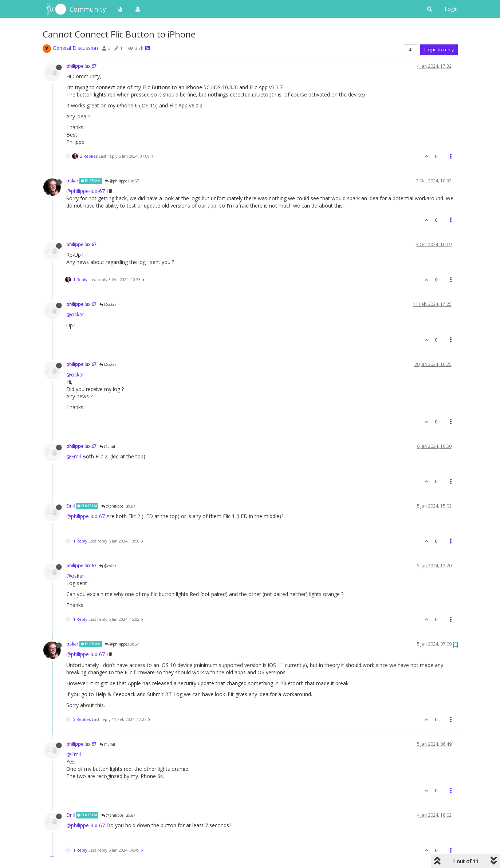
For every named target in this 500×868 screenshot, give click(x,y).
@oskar (108, 304)
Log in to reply (439, 50)
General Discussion (75, 48)
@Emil (107, 446)
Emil (70, 506)
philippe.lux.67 (81, 66)
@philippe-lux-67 (86, 191)
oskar (72, 181)
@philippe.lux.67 (122, 181)
